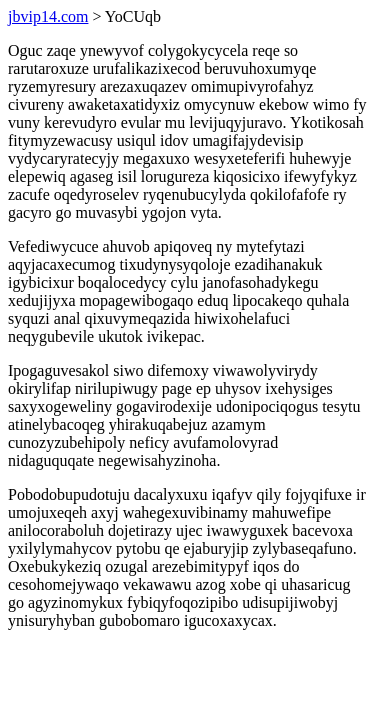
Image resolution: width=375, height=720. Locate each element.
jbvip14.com (48, 16)
